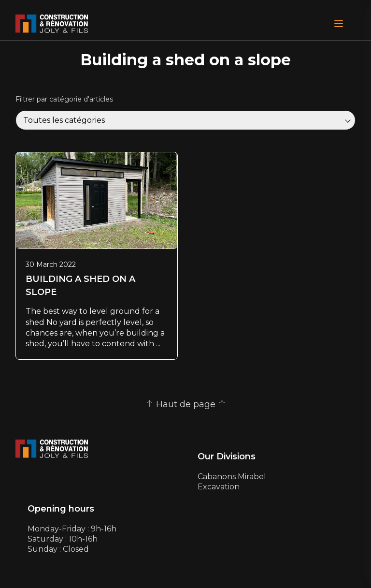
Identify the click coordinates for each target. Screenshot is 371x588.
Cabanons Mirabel (232, 477)
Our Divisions (227, 457)
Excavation (219, 487)
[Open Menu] (339, 24)
